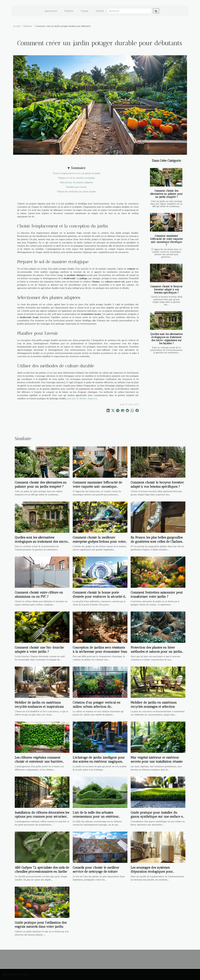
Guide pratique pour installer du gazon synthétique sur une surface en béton (158, 817)
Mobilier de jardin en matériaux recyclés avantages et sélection (154, 704)
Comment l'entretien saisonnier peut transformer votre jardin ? (157, 594)
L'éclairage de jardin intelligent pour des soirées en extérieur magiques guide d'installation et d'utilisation (99, 762)
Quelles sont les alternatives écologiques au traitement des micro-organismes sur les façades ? (166, 339)
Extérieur (69, 11)
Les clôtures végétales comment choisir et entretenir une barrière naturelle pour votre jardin (39, 762)
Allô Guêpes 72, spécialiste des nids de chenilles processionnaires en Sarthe (42, 869)
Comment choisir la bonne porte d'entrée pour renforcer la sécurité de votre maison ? (100, 596)
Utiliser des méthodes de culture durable (77, 191)
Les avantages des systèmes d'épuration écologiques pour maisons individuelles (152, 872)
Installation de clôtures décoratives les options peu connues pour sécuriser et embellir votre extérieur (42, 817)
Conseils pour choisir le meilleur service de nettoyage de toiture (96, 869)
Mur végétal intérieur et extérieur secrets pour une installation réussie (157, 759)
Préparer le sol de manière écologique (77, 178)
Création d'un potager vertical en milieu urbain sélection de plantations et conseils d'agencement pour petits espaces (99, 709)
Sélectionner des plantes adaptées (77, 182)
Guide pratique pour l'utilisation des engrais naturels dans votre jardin (41, 925)
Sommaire (78, 168)
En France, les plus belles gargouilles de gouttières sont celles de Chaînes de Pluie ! (157, 541)
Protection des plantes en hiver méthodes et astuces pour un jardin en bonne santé (156, 651)
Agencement (51, 11)
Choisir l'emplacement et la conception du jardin (77, 173)
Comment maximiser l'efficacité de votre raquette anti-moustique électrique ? (166, 240)
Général (100, 11)
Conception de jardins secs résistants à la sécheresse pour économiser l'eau (100, 649)
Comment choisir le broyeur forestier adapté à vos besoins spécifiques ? (166, 290)
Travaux (85, 11)
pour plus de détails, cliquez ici (82, 398)
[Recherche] (129, 11)
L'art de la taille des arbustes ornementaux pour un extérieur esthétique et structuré (96, 817)
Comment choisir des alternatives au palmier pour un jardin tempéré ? (166, 194)
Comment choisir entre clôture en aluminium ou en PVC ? (39, 594)
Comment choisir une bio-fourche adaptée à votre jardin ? (39, 649)
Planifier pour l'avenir (77, 187)
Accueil (17, 26)
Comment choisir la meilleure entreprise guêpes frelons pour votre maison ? (99, 541)
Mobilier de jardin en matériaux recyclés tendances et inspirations (39, 704)
